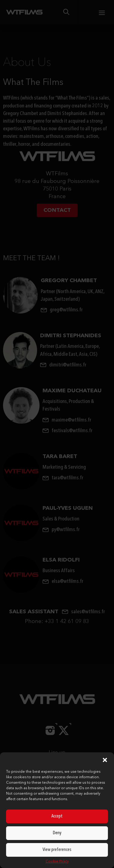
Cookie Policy (57, 862)
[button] (105, 760)
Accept (57, 816)
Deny (57, 833)
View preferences (57, 850)
